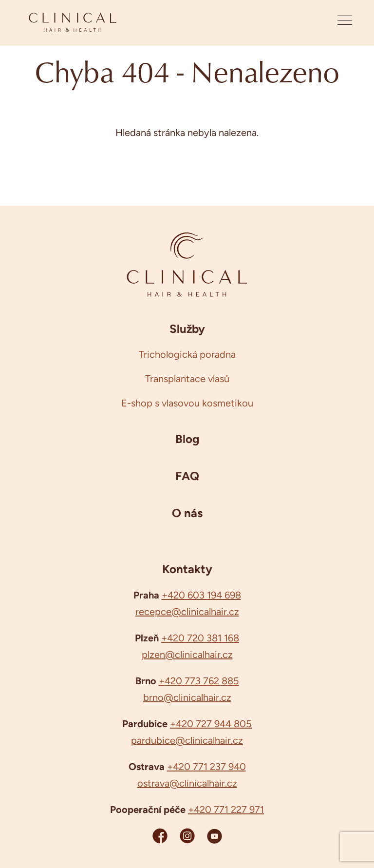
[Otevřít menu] (345, 22)
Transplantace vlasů (187, 379)
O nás (187, 513)
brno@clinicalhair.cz (187, 697)
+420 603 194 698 (201, 595)
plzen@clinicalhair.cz (187, 655)
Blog (187, 439)
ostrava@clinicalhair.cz (187, 783)
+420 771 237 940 (206, 767)
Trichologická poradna (187, 354)
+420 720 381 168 (200, 638)
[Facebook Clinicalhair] (160, 836)
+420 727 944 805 (211, 724)
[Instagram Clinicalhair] (187, 836)
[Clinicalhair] (73, 22)
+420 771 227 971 (226, 810)
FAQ (187, 476)
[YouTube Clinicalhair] (215, 836)
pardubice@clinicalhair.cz (187, 740)
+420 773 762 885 (199, 681)
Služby (187, 328)
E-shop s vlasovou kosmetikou (187, 403)
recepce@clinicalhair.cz (187, 612)
